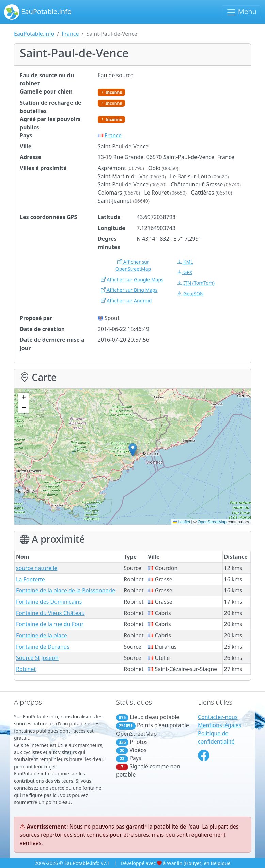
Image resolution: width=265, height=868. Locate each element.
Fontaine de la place (42, 635)
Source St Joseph (37, 658)
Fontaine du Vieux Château (50, 613)
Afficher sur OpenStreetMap (133, 265)
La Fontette (30, 579)
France (70, 34)
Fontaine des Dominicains (49, 602)
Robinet (26, 669)
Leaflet (181, 522)
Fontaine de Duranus (43, 647)
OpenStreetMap (212, 522)
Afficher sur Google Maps (132, 279)
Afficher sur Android (126, 301)
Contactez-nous (218, 717)
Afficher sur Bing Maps (129, 290)
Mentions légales (220, 725)
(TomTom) (196, 283)
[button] (133, 450)
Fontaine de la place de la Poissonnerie (66, 590)
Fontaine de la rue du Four (50, 624)
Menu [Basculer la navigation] (241, 12)
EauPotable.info (38, 12)
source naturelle (37, 568)
